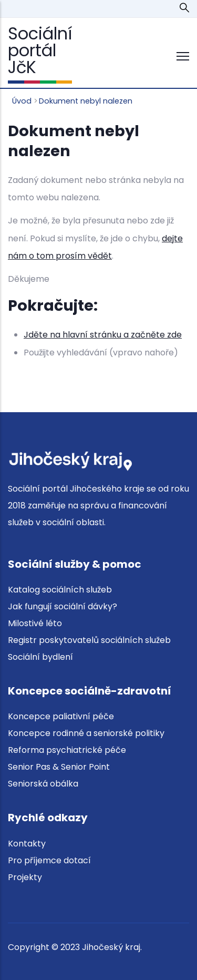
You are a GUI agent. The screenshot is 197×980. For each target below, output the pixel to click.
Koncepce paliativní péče (61, 716)
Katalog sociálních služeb (60, 590)
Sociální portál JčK (40, 50)
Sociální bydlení (40, 657)
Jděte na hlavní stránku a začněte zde (103, 335)
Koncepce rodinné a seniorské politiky (86, 733)
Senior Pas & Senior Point (59, 767)
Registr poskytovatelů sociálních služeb (89, 640)
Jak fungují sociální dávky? (63, 606)
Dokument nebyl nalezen (86, 101)
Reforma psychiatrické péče (67, 750)
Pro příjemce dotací (49, 860)
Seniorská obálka (43, 784)
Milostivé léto (35, 623)
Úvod (22, 101)
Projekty (25, 877)
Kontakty (27, 844)
